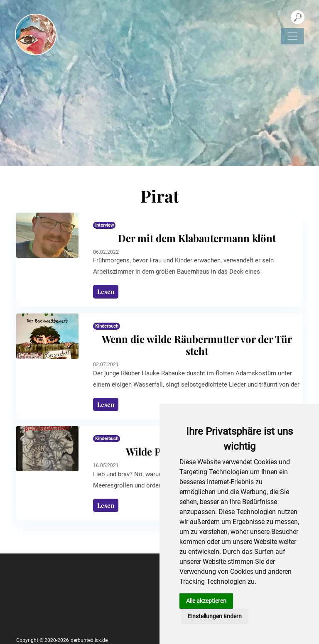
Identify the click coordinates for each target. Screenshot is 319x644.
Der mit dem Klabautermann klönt (197, 238)
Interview (104, 225)
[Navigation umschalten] (292, 36)
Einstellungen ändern (215, 616)
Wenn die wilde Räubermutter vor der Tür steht (197, 345)
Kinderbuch (107, 326)
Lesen (106, 291)
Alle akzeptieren (206, 601)
